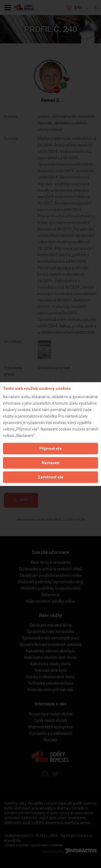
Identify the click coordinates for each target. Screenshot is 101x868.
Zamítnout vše (50, 477)
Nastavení (51, 463)
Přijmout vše (50, 448)
